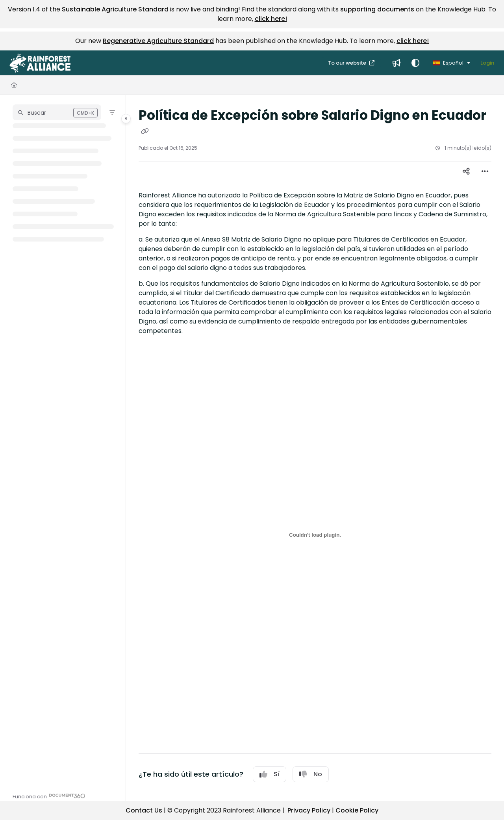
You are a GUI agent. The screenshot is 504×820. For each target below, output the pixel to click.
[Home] (14, 85)
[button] (40, 63)
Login (487, 63)
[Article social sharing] (466, 171)
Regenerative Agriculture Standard (158, 41)
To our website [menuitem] (348, 63)
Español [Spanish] (448, 63)
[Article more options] (485, 171)
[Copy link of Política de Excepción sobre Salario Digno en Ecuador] (145, 132)
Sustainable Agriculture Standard (115, 9)
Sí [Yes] (270, 774)
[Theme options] (415, 63)
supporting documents (377, 9)
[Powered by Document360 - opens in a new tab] (49, 796)
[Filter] (112, 112)
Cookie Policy (357, 810)
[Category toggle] (126, 119)
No (311, 774)
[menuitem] (397, 63)
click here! (271, 19)
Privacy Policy (309, 810)
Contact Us (144, 810)
